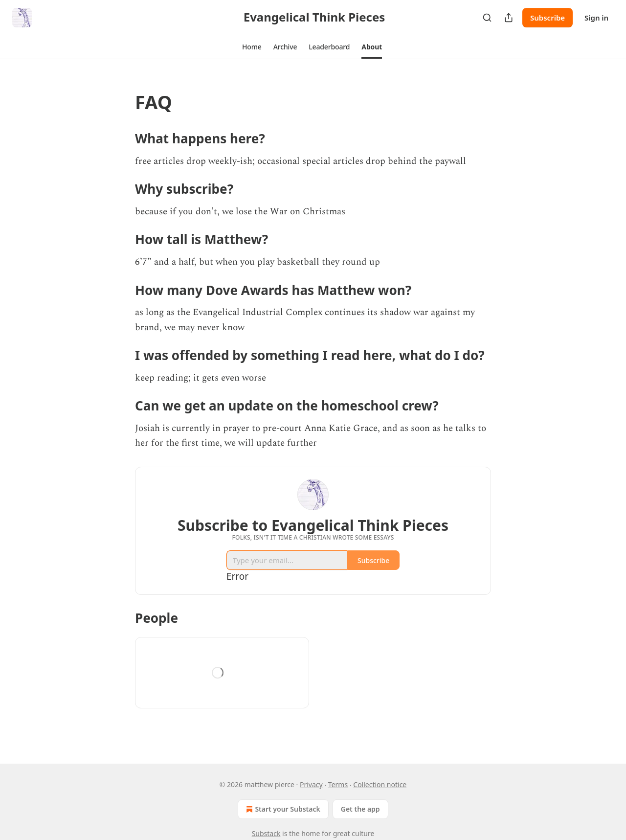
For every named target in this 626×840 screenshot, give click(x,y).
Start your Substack (282, 809)
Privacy (311, 784)
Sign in (596, 18)
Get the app (360, 809)
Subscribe (548, 18)
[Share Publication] (509, 18)
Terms (338, 784)
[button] (252, 47)
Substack (266, 833)
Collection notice (380, 784)
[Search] (487, 18)
